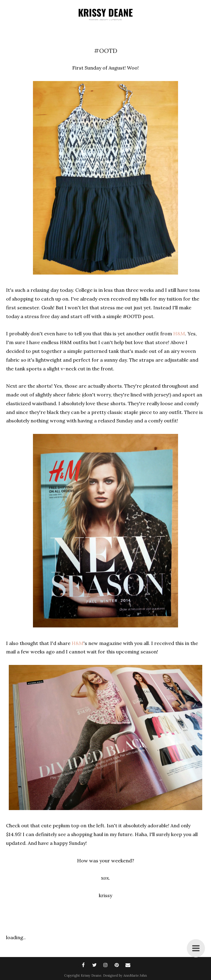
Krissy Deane (91, 975)
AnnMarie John (135, 975)
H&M (179, 334)
